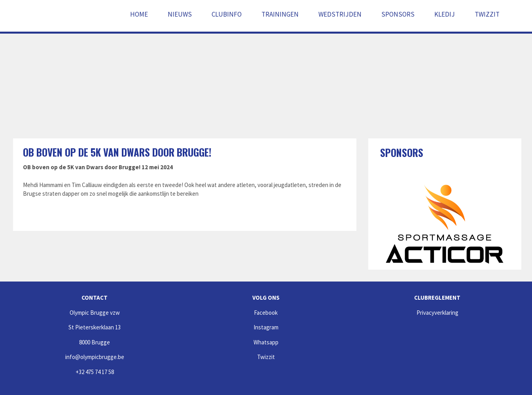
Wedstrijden (340, 14)
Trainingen (280, 14)
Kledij (445, 14)
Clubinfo (227, 14)
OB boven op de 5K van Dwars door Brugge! (117, 152)
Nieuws (180, 14)
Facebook (266, 313)
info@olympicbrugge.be (95, 357)
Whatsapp (266, 342)
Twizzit (487, 14)
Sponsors (398, 14)
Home (139, 14)
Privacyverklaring (437, 313)
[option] (445, 224)
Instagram (266, 327)
